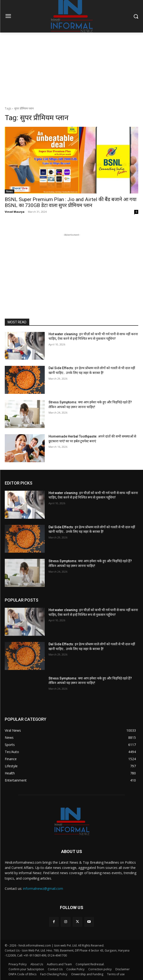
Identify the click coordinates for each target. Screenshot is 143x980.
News (10, 191)
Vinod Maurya (15, 212)
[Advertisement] (71, 68)
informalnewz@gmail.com (43, 888)
